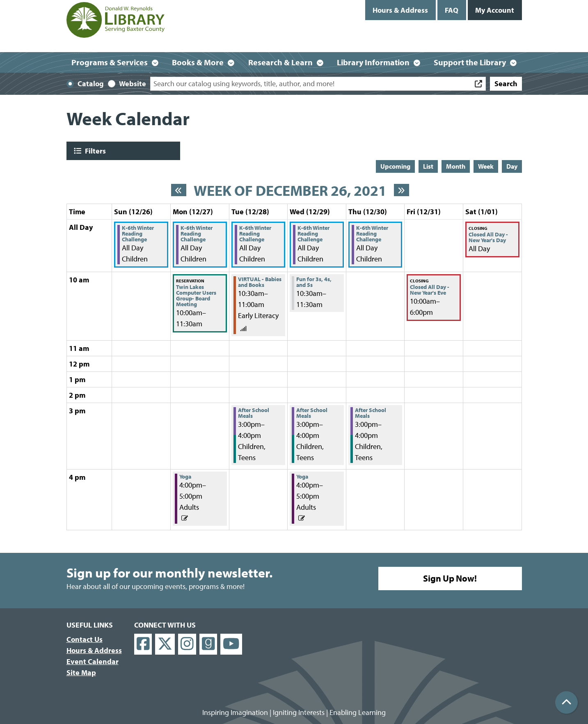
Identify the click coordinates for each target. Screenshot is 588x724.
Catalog (91, 84)
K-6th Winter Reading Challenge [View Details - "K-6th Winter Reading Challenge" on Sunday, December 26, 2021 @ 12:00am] (138, 234)
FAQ (452, 10)
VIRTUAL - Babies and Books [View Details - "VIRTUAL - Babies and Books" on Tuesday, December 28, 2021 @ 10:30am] (260, 282)
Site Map (81, 672)
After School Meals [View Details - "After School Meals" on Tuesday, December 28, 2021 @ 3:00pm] (254, 413)
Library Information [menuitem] (373, 62)
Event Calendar (93, 661)
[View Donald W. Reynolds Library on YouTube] (231, 644)
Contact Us (85, 639)
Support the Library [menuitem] (470, 62)
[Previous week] (179, 190)
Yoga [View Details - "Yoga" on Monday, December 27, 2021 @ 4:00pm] (185, 477)
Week (486, 166)
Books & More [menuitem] (198, 62)
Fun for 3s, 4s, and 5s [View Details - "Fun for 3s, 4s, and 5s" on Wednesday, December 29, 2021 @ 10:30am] (314, 282)
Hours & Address (400, 10)
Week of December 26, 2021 (290, 190)
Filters (94, 151)
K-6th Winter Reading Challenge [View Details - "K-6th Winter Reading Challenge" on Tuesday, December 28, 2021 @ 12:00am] (255, 234)
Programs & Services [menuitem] (110, 62)
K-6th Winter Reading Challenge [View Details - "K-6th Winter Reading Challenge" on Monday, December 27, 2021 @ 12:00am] (197, 234)
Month (456, 166)
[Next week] (402, 190)
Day (512, 166)
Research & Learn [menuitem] (280, 62)
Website (133, 84)
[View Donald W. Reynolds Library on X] (165, 644)
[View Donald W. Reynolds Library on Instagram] (187, 644)
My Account (495, 10)
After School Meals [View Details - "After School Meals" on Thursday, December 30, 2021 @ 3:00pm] (371, 413)
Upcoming (395, 166)
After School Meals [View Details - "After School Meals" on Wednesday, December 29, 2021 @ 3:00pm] (312, 413)
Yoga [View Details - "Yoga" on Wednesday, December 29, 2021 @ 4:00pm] (302, 477)
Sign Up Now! (450, 578)
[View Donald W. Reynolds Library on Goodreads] (208, 644)
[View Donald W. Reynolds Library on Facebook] (143, 644)
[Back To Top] (566, 702)
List (428, 166)
